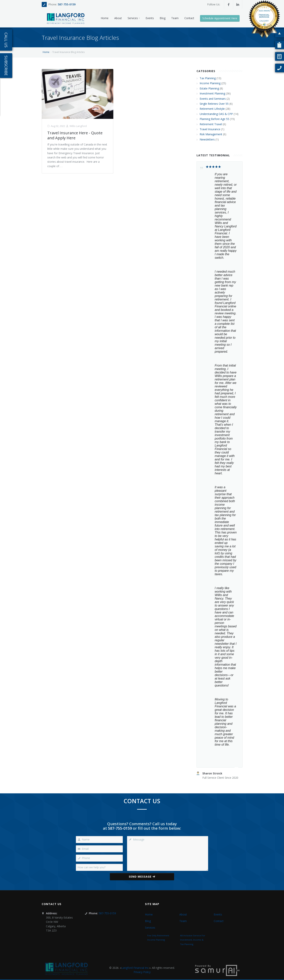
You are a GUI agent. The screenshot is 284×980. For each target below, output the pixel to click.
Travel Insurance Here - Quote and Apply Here (75, 135)
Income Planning (210, 83)
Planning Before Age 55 (214, 119)
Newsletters (207, 139)
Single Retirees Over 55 (214, 104)
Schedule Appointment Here (220, 18)
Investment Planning (212, 93)
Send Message (142, 877)
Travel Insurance (210, 129)
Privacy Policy (142, 972)
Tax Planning (208, 78)
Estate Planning (209, 88)
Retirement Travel (211, 124)
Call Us (6, 40)
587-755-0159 (67, 4)
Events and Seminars (213, 99)
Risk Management (211, 134)
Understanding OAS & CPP (216, 114)
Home (46, 52)
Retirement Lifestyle (212, 109)
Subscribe (6, 66)
